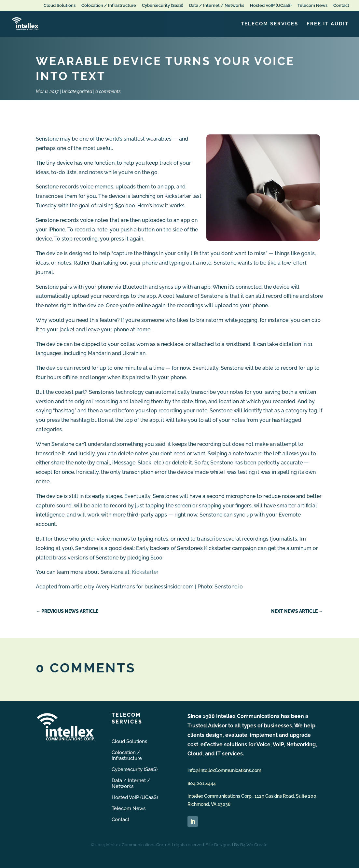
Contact (341, 6)
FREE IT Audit (328, 24)
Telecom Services (269, 24)
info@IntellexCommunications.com (224, 770)
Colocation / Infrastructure (109, 6)
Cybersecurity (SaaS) (163, 6)
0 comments (108, 91)
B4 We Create (254, 845)
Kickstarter (145, 572)
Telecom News (312, 6)
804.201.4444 (202, 783)
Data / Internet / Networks (217, 6)
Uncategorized (77, 91)
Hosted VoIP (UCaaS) (271, 6)
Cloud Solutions (60, 6)
